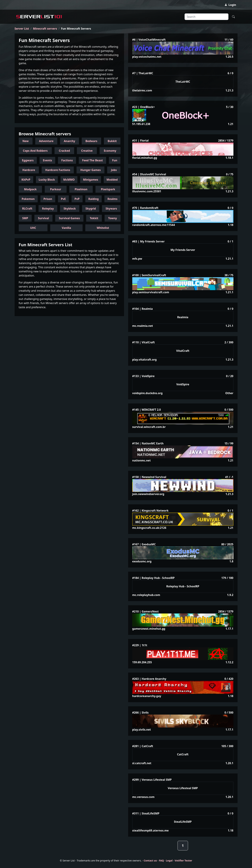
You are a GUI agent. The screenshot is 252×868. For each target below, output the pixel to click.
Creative (87, 151)
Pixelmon (81, 189)
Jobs (114, 170)
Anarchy (69, 141)
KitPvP (26, 180)
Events (47, 160)
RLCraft (27, 209)
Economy (110, 151)
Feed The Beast (92, 160)
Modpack (30, 189)
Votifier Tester (183, 861)
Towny (113, 218)
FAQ (161, 861)
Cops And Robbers (35, 151)
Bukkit (112, 141)
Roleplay (48, 209)
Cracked (64, 151)
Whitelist (103, 228)
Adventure (46, 141)
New (26, 141)
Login (230, 5)
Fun (115, 160)
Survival (44, 218)
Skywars (111, 209)
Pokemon (28, 199)
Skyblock (70, 209)
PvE (63, 199)
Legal (169, 861)
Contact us (150, 861)
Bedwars (91, 141)
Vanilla (66, 228)
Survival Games (69, 218)
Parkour (56, 189)
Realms (112, 199)
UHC (33, 228)
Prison (48, 199)
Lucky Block (47, 180)
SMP (25, 218)
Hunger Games (90, 170)
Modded (112, 180)
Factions (67, 160)
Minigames (91, 180)
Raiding (93, 199)
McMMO (69, 180)
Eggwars (28, 160)
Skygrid (91, 209)
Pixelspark (108, 189)
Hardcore (29, 170)
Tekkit (94, 218)
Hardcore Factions (58, 170)
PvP (77, 199)
